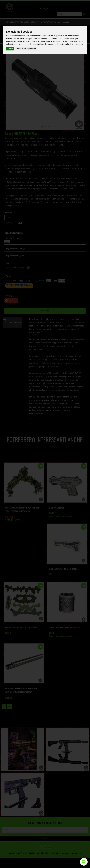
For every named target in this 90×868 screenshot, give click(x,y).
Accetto (10, 49)
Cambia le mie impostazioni (26, 49)
